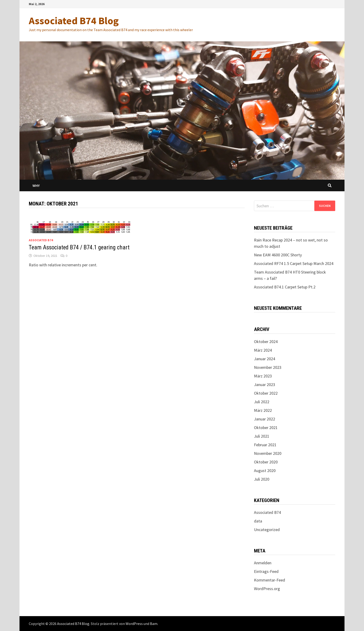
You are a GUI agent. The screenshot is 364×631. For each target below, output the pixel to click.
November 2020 (268, 453)
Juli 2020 (262, 479)
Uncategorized (267, 530)
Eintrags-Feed (266, 571)
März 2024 (263, 350)
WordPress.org (267, 589)
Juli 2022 (262, 402)
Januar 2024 (265, 359)
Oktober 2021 (266, 428)
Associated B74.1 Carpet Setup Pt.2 (285, 287)
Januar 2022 (265, 419)
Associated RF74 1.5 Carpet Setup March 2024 (294, 263)
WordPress (134, 624)
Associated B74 (41, 240)
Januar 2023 (265, 385)
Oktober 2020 (266, 462)
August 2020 (265, 471)
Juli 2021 (262, 436)
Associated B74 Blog (74, 21)
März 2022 (263, 410)
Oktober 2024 (266, 342)
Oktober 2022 (266, 393)
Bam (154, 624)
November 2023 (268, 367)
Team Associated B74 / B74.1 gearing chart (79, 247)
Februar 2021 (265, 445)
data (258, 521)
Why (36, 185)
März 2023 (263, 376)
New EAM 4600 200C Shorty (278, 255)
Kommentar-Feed (270, 580)
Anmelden (263, 563)
